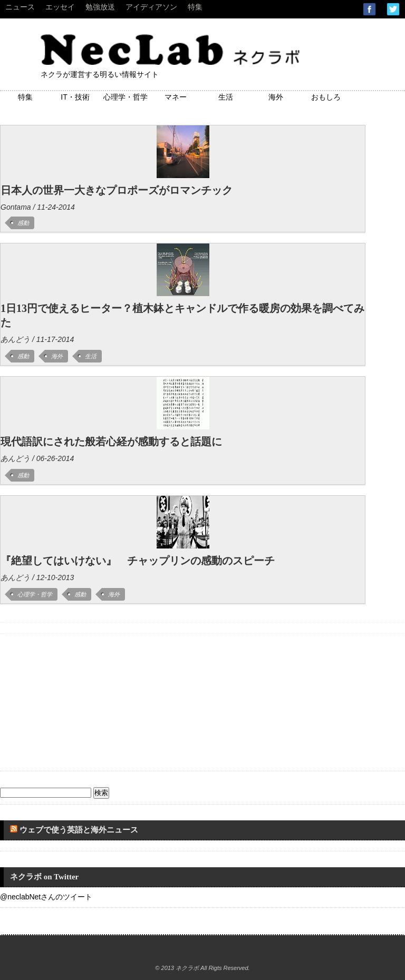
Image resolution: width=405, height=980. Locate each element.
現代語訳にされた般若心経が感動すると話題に (111, 442)
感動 (23, 223)
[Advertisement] (79, 700)
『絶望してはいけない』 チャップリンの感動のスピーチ (138, 561)
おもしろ (326, 97)
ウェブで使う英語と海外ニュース (79, 830)
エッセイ (60, 7)
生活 (226, 97)
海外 (276, 97)
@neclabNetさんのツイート (46, 897)
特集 (195, 7)
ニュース (20, 7)
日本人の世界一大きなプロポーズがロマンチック (117, 190)
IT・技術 (75, 97)
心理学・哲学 (126, 97)
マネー (176, 97)
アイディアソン (151, 7)
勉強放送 (100, 7)
